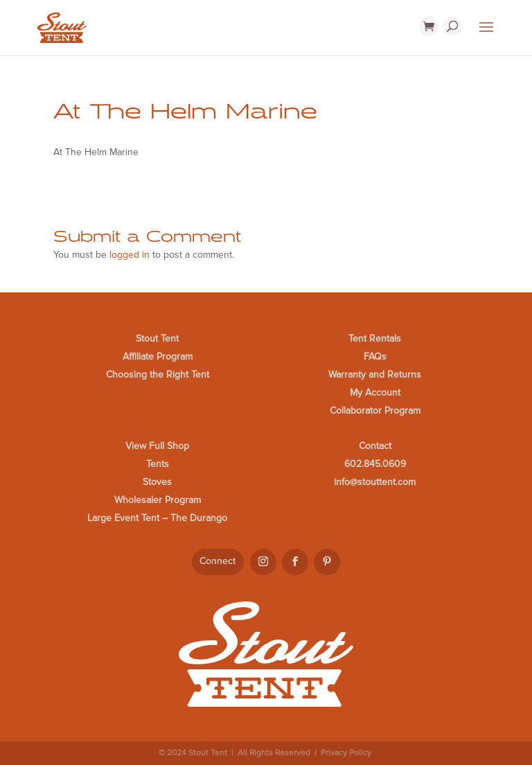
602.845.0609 (375, 464)
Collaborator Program (375, 411)
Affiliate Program (158, 357)
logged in (130, 255)
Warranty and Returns (375, 375)
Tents (158, 464)
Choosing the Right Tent (158, 375)
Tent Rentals (375, 338)
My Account (375, 393)
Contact (375, 446)
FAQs (375, 357)
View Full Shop (157, 446)
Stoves (157, 482)
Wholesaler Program (158, 500)
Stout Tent (157, 338)
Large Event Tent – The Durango (157, 518)
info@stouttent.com (375, 482)
